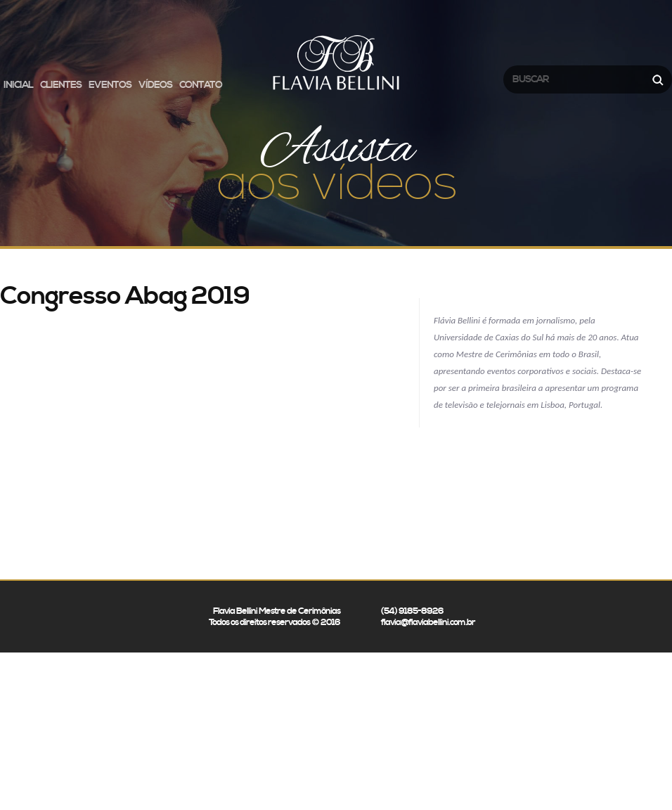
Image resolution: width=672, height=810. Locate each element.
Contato (201, 85)
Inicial (18, 85)
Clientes (61, 85)
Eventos (110, 85)
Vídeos (155, 85)
